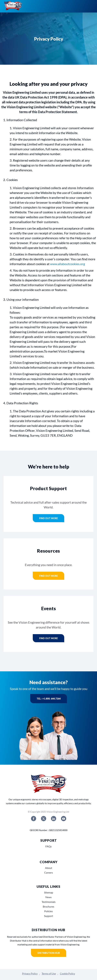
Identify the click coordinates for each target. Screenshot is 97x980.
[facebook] (34, 819)
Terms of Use (49, 973)
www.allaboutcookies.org (67, 264)
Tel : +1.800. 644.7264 (49, 699)
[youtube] (64, 819)
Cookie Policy (67, 973)
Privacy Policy (30, 973)
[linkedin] (54, 819)
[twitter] (44, 819)
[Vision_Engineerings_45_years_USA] (49, 775)
